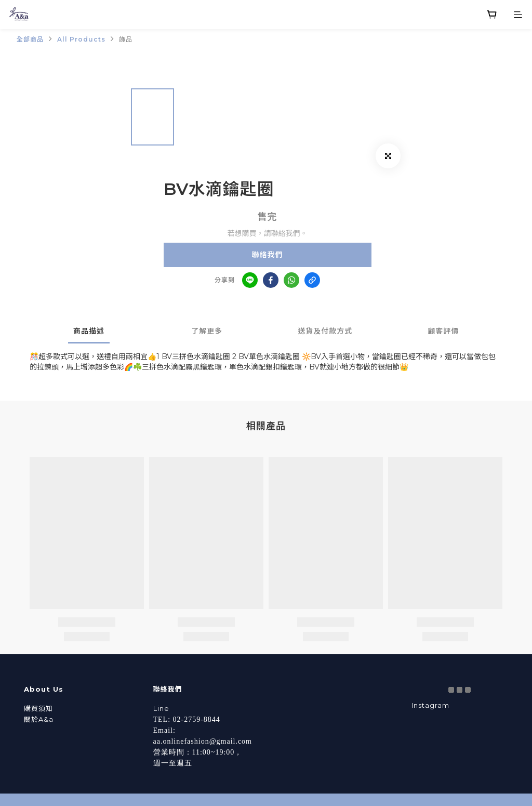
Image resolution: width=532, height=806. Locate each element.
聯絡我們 (268, 255)
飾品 (126, 39)
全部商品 (30, 39)
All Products (81, 39)
